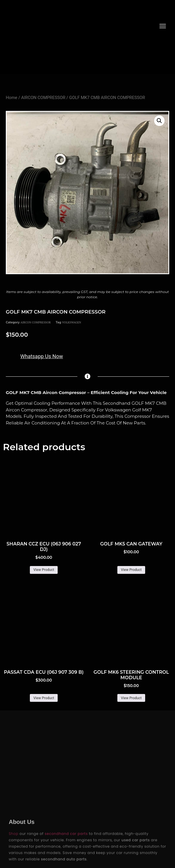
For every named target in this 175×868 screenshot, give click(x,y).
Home (12, 98)
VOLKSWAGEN (72, 322)
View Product (44, 570)
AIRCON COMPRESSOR (43, 98)
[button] (163, 26)
